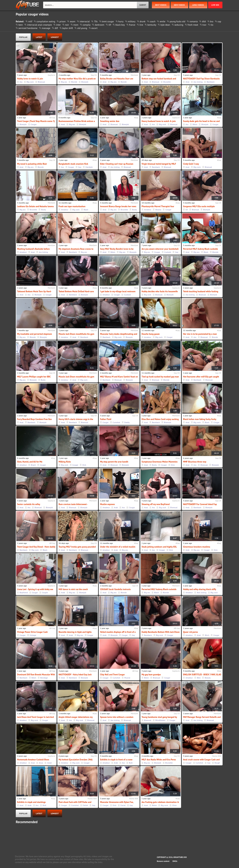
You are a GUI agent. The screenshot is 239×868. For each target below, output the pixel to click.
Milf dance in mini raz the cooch (73, 589)
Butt (131, 763)
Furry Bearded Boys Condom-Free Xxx (34, 419)
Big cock (30, 82)
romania (194, 21)
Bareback (211, 82)
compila (87, 25)
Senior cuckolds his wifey (29, 504)
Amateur (65, 210)
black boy (120, 25)
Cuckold (168, 252)
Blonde (74, 82)
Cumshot (116, 422)
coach (153, 21)
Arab (116, 507)
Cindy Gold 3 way (191, 164)
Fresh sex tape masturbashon (72, 206)
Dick (84, 465)
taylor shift (68, 28)
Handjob (89, 167)
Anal (104, 82)
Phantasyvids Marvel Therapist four (158, 206)
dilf (56, 28)
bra (212, 21)
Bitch (207, 635)
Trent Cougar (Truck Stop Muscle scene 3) (36, 121)
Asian (49, 763)
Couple (45, 592)
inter (58, 25)
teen (21, 25)
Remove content (163, 861)
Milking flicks (65, 462)
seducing (179, 25)
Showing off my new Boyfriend (156, 504)
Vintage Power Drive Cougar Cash (32, 632)
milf (30, 21)
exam (73, 21)
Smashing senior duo (110, 121)
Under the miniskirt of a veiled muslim (118, 547)
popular (23, 37)
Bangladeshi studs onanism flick (73, 164)
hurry (121, 21)
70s (96, 21)
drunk (143, 21)
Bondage (44, 678)
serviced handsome (28, 28)
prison (62, 21)
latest (39, 37)
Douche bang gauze (151, 334)
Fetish (85, 805)
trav (204, 25)
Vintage (33, 635)
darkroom (100, 25)
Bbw (199, 678)
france (132, 25)
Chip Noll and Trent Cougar (112, 675)
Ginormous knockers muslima (197, 547)
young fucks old (177, 21)
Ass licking (198, 82)
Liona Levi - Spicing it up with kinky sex (35, 589)
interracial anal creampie (39, 25)
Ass (21, 82)
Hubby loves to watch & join (30, 79)
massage (46, 28)
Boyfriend (24, 592)
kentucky (152, 25)
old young (82, 28)
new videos (179, 5)
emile (162, 21)
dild (204, 21)
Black (86, 210)
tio (212, 25)
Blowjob (85, 82)
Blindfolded (160, 720)
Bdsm (195, 124)
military (132, 21)
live (141, 25)
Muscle (127, 678)
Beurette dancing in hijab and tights (75, 632)
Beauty (158, 210)
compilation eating (46, 21)
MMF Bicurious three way (195, 462)
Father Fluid (106, 419)
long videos (198, 5)
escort (94, 28)
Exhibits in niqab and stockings (31, 802)
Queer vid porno (190, 632)
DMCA (175, 861)
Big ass (64, 82)
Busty (43, 210)
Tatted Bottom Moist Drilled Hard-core (76, 291)
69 (110, 25)
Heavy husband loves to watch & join (159, 121)
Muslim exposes (107, 504)
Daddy (127, 422)
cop (219, 21)
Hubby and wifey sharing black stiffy (200, 589)
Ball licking (202, 592)
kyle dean (165, 25)
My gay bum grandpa (151, 675)
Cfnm (174, 805)
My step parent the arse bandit (114, 462)
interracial (85, 21)
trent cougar (108, 21)
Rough (217, 763)
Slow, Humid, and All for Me (30, 462)
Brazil (33, 465)
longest (55, 37)
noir (67, 25)
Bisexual (41, 82)
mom (76, 25)
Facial (123, 805)
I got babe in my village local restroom (118, 291)
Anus (41, 763)
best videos (161, 5)
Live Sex (215, 5)
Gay (80, 167)
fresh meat (193, 25)
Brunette (167, 82)
